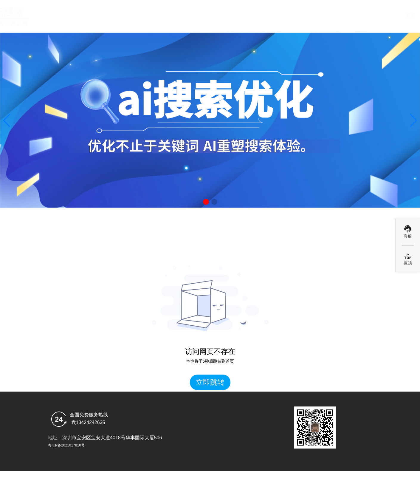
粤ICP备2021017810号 (66, 445)
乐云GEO (376, 15)
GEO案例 (323, 15)
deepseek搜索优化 (215, 15)
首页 (161, 15)
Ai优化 (269, 15)
